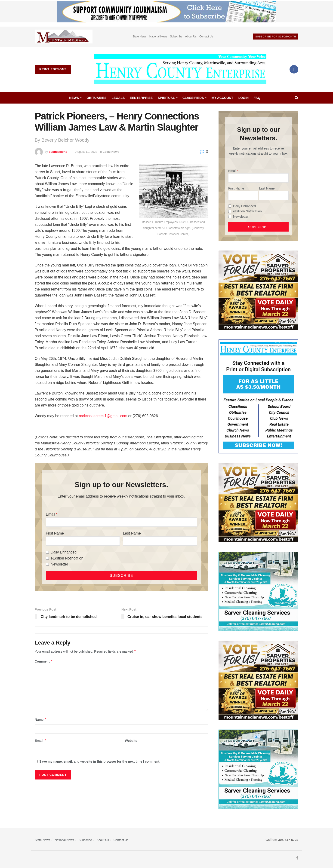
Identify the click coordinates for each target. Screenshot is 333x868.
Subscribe (176, 37)
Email (50, 514)
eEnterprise (141, 98)
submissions (58, 152)
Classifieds (193, 98)
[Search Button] (297, 98)
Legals (118, 98)
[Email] (121, 522)
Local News (111, 152)
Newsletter (59, 564)
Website (131, 741)
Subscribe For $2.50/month (276, 37)
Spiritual (166, 98)
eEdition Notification (67, 558)
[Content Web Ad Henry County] (258, 396)
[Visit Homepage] (180, 69)
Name (41, 720)
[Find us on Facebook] (294, 69)
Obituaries (96, 98)
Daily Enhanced (64, 552)
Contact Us (206, 37)
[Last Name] (160, 541)
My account (222, 98)
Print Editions (53, 69)
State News (139, 37)
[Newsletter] (47, 564)
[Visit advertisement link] (64, 37)
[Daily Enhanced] (47, 552)
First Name (55, 533)
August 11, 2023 (86, 152)
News (74, 98)
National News (158, 37)
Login (244, 98)
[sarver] (258, 290)
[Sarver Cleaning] (258, 591)
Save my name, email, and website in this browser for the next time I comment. (100, 761)
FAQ (257, 98)
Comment (44, 661)
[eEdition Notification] (47, 558)
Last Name (132, 533)
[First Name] (83, 541)
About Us (191, 37)
